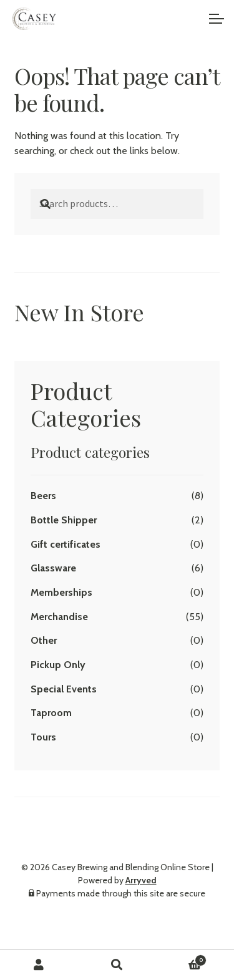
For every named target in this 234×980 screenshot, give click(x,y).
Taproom (51, 713)
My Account (39, 965)
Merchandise (59, 617)
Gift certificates (66, 544)
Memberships (61, 592)
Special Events (64, 689)
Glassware (53, 568)
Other (44, 640)
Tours (43, 737)
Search (117, 965)
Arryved (141, 880)
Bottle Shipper (64, 520)
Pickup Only (58, 665)
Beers (43, 496)
